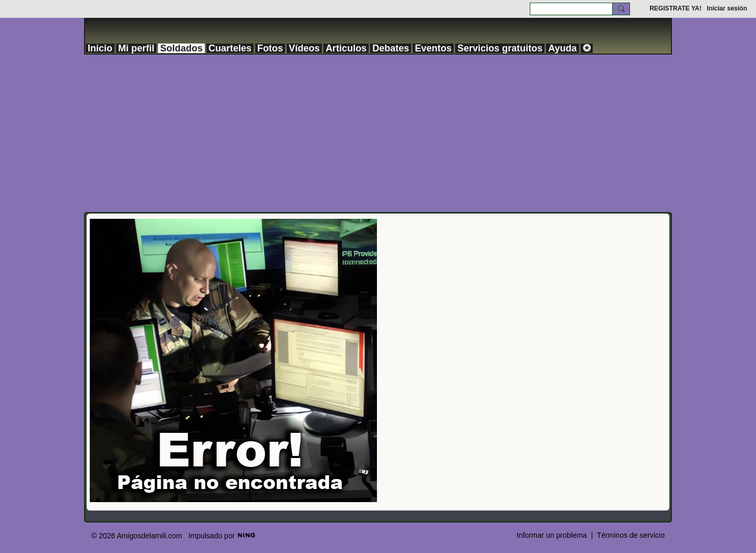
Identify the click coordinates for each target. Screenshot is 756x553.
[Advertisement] (378, 133)
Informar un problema (552, 535)
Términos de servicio (631, 535)
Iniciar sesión (727, 8)
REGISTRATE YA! (675, 8)
